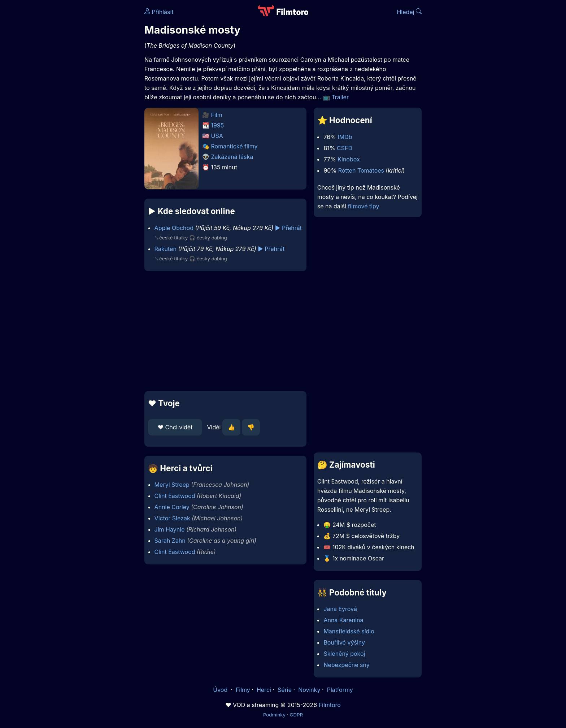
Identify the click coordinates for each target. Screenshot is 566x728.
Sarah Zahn (170, 541)
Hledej (409, 12)
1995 (218, 125)
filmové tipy (363, 206)
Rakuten (166, 249)
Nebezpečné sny (346, 665)
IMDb (345, 137)
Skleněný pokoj (344, 654)
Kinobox (349, 159)
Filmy (243, 690)
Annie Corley (172, 507)
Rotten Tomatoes (361, 170)
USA (217, 136)
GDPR (296, 715)
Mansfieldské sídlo (349, 631)
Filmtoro (330, 705)
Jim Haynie (170, 529)
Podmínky (274, 715)
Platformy (340, 690)
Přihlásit (159, 12)
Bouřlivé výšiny (344, 642)
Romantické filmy (234, 146)
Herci (264, 690)
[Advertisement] (92, 111)
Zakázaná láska (232, 157)
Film (217, 115)
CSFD (345, 148)
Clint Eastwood (175, 496)
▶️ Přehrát (288, 228)
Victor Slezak (172, 518)
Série (285, 690)
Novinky (309, 690)
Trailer (340, 97)
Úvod (221, 690)
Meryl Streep (172, 485)
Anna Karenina (343, 620)
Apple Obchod (174, 228)
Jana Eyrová (340, 609)
